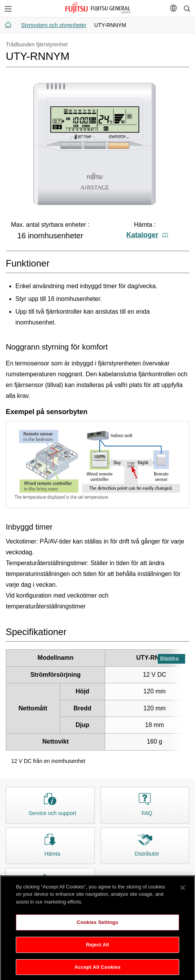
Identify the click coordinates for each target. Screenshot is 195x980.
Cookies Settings (97, 925)
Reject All (97, 947)
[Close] (183, 890)
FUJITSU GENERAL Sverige (98, 8)
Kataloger (147, 235)
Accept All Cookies (97, 970)
